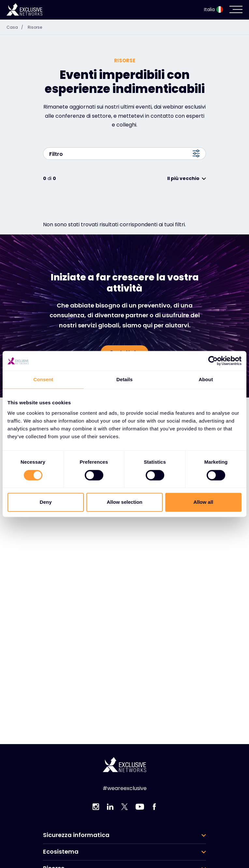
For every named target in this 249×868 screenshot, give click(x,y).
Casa (16, 27)
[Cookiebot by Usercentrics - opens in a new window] (213, 361)
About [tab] (206, 379)
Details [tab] (124, 379)
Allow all (203, 502)
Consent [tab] (43, 379)
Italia (213, 9)
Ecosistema (61, 852)
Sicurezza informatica (76, 835)
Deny (46, 502)
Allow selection (124, 502)
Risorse (35, 27)
